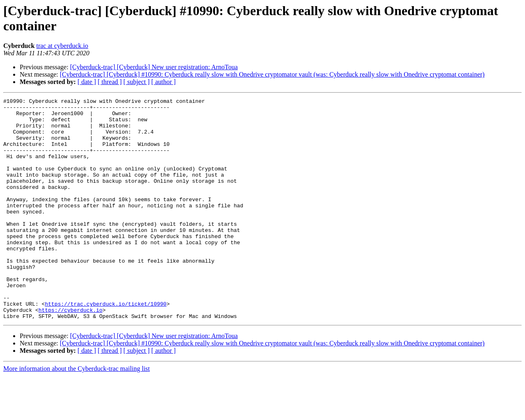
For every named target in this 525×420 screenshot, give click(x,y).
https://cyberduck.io (71, 353)
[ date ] (87, 82)
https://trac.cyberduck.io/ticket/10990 (105, 345)
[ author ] (164, 82)
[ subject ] (137, 82)
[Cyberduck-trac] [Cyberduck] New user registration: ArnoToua (154, 67)
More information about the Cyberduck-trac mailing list (76, 413)
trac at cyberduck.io (62, 46)
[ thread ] (110, 82)
